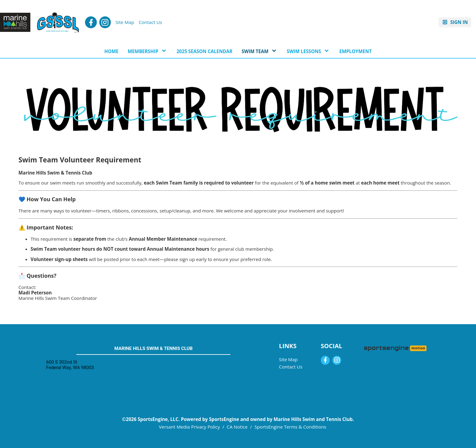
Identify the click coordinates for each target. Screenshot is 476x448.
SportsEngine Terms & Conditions (290, 427)
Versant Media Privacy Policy (190, 427)
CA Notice (237, 427)
